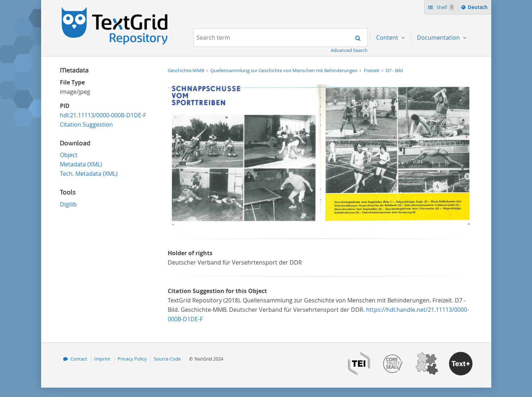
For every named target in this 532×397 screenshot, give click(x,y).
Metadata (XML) (81, 164)
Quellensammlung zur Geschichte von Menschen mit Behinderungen (284, 70)
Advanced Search (349, 50)
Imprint (102, 359)
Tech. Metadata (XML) (89, 174)
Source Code (167, 359)
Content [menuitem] (388, 38)
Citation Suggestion (86, 125)
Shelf (445, 7)
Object (69, 155)
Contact (79, 359)
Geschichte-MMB (186, 70)
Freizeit (372, 70)
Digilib (68, 204)
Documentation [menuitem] (439, 38)
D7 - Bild (394, 70)
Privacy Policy (132, 359)
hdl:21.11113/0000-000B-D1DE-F (103, 115)
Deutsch (478, 8)
